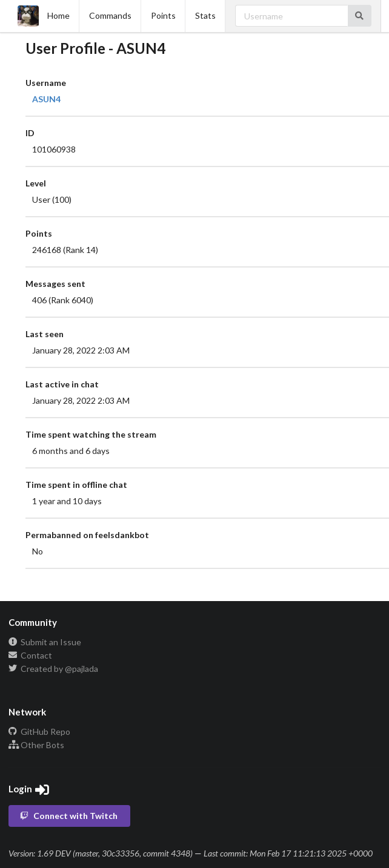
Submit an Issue (45, 642)
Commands (110, 15)
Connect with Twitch (68, 816)
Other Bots (36, 745)
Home (44, 16)
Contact (30, 655)
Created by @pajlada (53, 669)
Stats (205, 15)
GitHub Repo (39, 732)
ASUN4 (46, 99)
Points (163, 15)
